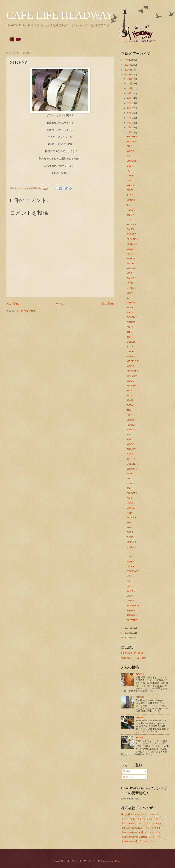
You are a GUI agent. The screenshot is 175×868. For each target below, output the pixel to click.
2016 (127, 70)
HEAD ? (131, 210)
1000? (130, 400)
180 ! (129, 527)
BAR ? (130, 439)
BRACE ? (140, 738)
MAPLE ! (131, 542)
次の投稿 (13, 304)
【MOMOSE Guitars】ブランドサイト (141, 832)
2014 (127, 628)
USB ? (130, 166)
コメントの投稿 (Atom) (24, 311)
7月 (129, 103)
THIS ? (130, 215)
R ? (129, 552)
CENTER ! (132, 508)
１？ (129, 220)
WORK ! (131, 474)
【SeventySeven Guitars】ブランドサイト (143, 837)
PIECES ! (140, 674)
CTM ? (130, 483)
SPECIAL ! (132, 161)
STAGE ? (131, 288)
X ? (128, 576)
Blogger (118, 861)
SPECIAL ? (132, 371)
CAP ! (130, 454)
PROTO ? (132, 615)
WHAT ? (131, 591)
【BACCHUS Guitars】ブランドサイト (141, 828)
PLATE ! (131, 425)
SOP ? (130, 596)
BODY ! (131, 405)
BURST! (140, 717)
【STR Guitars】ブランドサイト (138, 841)
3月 (129, 123)
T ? (128, 205)
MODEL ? (132, 264)
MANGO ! (132, 244)
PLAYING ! (132, 239)
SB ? (129, 146)
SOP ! (130, 308)
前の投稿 (108, 304)
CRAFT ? (131, 351)
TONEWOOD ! (134, 606)
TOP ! (130, 337)
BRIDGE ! (132, 136)
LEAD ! (130, 283)
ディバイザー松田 (134, 653)
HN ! (129, 581)
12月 (130, 79)
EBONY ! (131, 449)
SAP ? (130, 586)
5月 (129, 113)
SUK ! (130, 327)
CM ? (129, 498)
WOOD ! (131, 151)
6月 (129, 108)
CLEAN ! (131, 249)
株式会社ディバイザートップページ (139, 814)
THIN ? (130, 185)
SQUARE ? (132, 386)
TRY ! (130, 410)
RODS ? (131, 356)
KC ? (129, 415)
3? (128, 298)
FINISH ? (131, 141)
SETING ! (132, 610)
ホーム (60, 304)
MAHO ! (131, 200)
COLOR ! (131, 342)
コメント (129, 777)
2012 (127, 638)
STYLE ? (131, 547)
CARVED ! (132, 234)
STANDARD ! (134, 571)
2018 (127, 60)
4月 (129, 118)
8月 (129, 98)
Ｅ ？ (130, 347)
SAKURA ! (132, 430)
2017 (127, 65)
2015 (127, 74)
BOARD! (140, 697)
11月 (130, 83)
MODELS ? (132, 361)
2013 (127, 633)
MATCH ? (132, 376)
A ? (128, 156)
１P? (129, 557)
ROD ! (130, 513)
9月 (129, 93)
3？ (129, 435)
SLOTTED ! (133, 620)
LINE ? (130, 601)
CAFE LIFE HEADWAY (60, 15)
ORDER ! (132, 322)
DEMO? (131, 303)
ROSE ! (131, 537)
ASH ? (130, 254)
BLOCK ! (131, 224)
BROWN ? (132, 469)
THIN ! (130, 332)
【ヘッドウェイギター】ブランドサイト (142, 819)
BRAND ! (131, 268)
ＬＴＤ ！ (132, 195)
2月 (129, 127)
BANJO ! (131, 278)
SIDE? (130, 190)
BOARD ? (132, 317)
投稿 (127, 771)
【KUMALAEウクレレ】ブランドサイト (142, 823)
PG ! (129, 171)
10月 (130, 88)
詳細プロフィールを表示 (134, 658)
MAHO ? (131, 562)
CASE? (130, 176)
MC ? (129, 273)
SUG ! (130, 391)
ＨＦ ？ (131, 459)
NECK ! (131, 312)
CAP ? (130, 180)
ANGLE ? (132, 567)
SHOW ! (131, 420)
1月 (129, 132)
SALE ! (130, 229)
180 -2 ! (131, 523)
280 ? (130, 293)
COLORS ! (132, 464)
